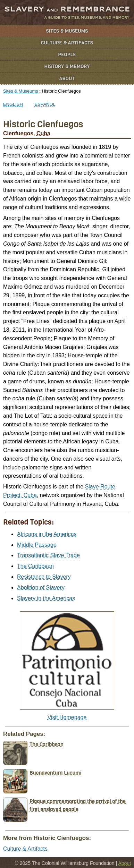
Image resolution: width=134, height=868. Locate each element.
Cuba (43, 133)
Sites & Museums (67, 31)
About (67, 79)
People (67, 55)
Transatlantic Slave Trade (48, 555)
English (13, 104)
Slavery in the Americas (46, 598)
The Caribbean (35, 566)
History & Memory (67, 66)
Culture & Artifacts (67, 43)
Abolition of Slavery (41, 588)
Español (45, 104)
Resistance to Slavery (44, 577)
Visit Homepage (67, 717)
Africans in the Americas (47, 534)
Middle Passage (37, 545)
